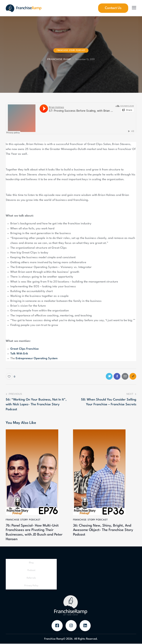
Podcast (31, 571)
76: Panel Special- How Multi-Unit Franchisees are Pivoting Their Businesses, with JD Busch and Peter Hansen (34, 533)
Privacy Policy (31, 586)
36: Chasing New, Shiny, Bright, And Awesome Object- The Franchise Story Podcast (103, 530)
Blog (31, 563)
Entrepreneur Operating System (37, 359)
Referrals (31, 578)
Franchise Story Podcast (71, 50)
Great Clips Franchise (25, 349)
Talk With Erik (19, 354)
